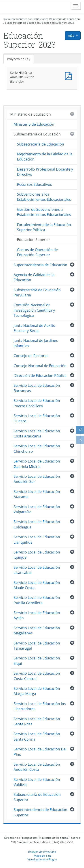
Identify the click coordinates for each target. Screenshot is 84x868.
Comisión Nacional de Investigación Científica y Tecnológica (34, 310)
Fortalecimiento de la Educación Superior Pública (44, 227)
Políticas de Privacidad (42, 852)
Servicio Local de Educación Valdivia (37, 782)
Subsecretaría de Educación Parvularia (37, 293)
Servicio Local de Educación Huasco (37, 418)
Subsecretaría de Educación (22, 23)
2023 (71, 23)
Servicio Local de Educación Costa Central (37, 676)
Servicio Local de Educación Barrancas (37, 388)
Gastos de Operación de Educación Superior (37, 252)
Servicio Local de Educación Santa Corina (37, 736)
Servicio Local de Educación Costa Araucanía (37, 434)
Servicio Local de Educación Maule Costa (37, 585)
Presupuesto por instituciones (30, 19)
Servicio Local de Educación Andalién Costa (37, 767)
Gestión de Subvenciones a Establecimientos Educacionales (44, 212)
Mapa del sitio (43, 855)
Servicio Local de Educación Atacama (37, 494)
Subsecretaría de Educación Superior (37, 797)
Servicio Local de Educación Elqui (37, 661)
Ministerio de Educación (65, 19)
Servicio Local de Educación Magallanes (37, 630)
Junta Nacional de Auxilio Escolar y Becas (34, 328)
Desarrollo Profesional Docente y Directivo (45, 172)
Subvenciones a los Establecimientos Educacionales (44, 197)
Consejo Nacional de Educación (40, 366)
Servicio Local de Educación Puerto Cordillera (37, 403)
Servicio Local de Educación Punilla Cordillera (37, 600)
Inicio (7, 19)
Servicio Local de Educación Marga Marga (37, 691)
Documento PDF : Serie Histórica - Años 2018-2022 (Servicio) (69, 75)
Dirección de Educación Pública (40, 376)
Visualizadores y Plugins (42, 859)
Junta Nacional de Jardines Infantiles (36, 343)
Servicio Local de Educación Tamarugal (37, 646)
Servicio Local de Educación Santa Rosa (37, 721)
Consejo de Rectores (31, 356)
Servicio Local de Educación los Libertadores (40, 706)
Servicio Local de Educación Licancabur (37, 570)
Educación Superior (54, 23)
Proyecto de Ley (19, 59)
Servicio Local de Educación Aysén (37, 615)
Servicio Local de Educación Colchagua (37, 524)
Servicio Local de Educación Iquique (37, 555)
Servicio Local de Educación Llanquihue (37, 540)
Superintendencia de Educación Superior (40, 812)
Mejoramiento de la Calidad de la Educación (45, 157)
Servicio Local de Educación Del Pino (40, 752)
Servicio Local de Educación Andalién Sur (37, 479)
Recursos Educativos (34, 184)
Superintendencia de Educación (40, 265)
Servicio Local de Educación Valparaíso (37, 509)
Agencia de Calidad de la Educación (34, 277)
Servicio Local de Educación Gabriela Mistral (37, 464)
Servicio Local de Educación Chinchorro (37, 449)
